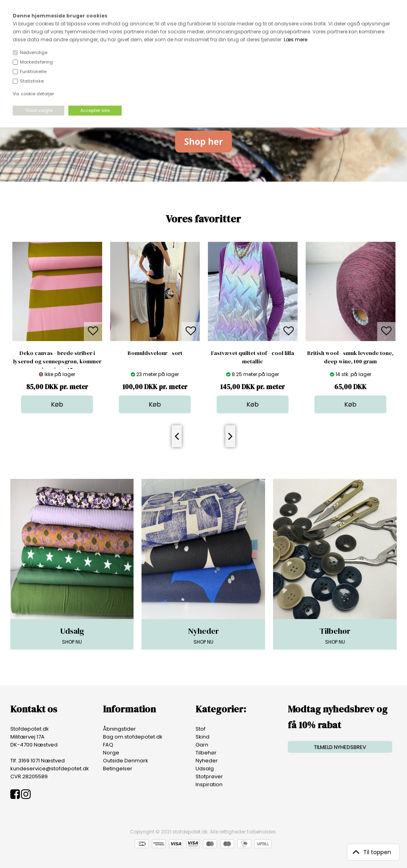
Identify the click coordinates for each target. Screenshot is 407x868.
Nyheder (207, 761)
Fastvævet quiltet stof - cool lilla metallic (253, 357)
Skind (203, 737)
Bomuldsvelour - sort (155, 353)
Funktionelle (33, 71)
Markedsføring (36, 62)
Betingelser (118, 769)
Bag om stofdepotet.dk (133, 737)
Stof (201, 729)
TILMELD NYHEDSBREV (340, 747)
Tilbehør (206, 753)
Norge (111, 753)
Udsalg (205, 769)
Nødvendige (34, 52)
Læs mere (296, 40)
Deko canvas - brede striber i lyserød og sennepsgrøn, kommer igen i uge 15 (57, 361)
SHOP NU (72, 635)
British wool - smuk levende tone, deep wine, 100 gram (350, 357)
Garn (202, 745)
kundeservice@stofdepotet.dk (50, 769)
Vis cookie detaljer (33, 94)
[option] (57, 328)
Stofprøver (209, 776)
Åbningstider (119, 729)
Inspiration (209, 784)
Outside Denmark (126, 761)
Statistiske (32, 81)
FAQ (108, 745)
